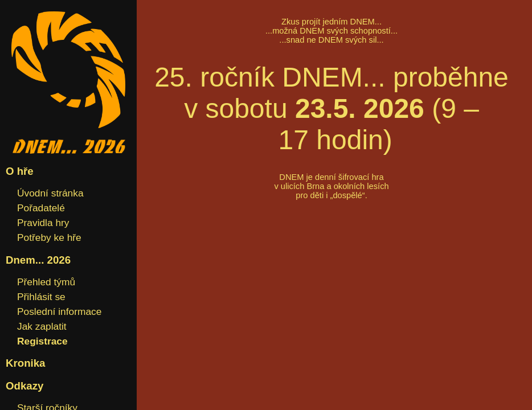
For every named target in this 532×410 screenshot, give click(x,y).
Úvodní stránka (50, 193)
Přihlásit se (41, 297)
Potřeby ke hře (49, 237)
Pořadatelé (41, 208)
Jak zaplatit (42, 326)
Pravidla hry (43, 223)
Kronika (25, 363)
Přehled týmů (46, 282)
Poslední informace (59, 311)
